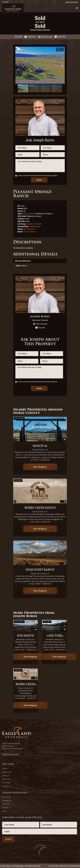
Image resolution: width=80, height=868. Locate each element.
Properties (7, 772)
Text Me (40, 328)
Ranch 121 (40, 445)
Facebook (6, 797)
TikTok (5, 807)
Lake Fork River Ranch (54, 635)
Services (6, 775)
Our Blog (6, 782)
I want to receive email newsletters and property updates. (38, 176)
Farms (25, 213)
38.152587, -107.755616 (34, 224)
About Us (6, 779)
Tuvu (4, 811)
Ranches (32, 213)
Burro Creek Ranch (40, 507)
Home (5, 768)
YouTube (6, 804)
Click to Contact (29, 231)
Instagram (7, 800)
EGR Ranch (26, 635)
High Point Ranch (40, 569)
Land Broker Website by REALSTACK (64, 866)
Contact (6, 786)
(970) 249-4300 (72, 2)
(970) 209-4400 (29, 229)
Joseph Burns (34, 226)
